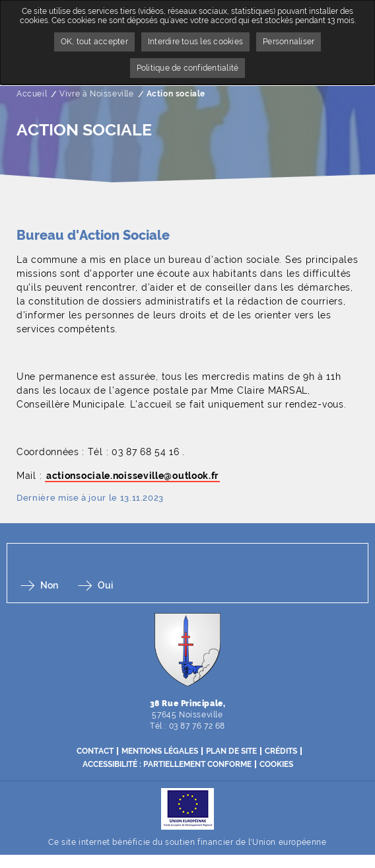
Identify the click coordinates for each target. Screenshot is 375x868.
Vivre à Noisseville (96, 94)
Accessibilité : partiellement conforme (167, 764)
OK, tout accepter (94, 42)
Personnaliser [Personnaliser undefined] (289, 42)
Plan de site (231, 751)
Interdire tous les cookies (195, 42)
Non (49, 585)
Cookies (276, 764)
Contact (95, 751)
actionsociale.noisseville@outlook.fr (132, 476)
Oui (105, 585)
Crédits (281, 751)
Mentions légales (160, 751)
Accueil (32, 94)
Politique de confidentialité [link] (188, 68)
